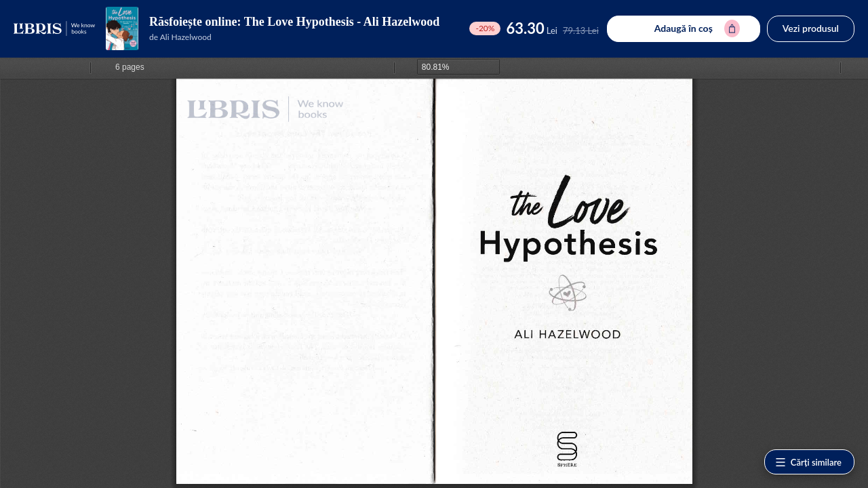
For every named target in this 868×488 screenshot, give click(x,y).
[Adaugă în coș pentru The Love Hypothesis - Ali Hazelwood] (684, 29)
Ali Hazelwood (186, 37)
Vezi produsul (811, 28)
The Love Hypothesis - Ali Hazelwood (342, 22)
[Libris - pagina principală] (54, 28)
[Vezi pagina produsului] (122, 28)
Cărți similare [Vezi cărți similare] (808, 462)
